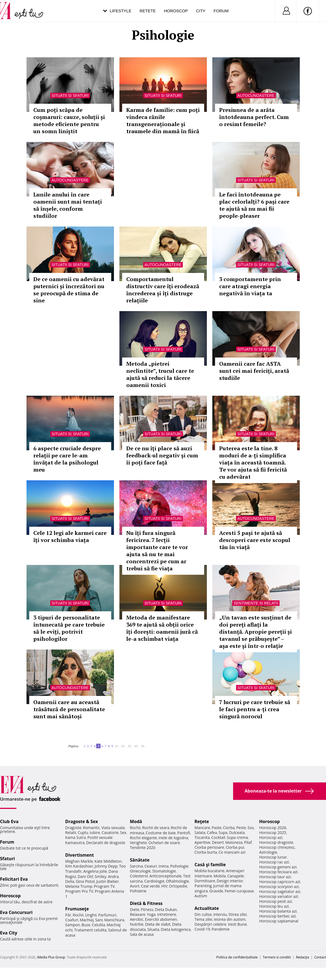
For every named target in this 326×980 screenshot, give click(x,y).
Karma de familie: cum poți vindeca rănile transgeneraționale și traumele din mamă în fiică (163, 120)
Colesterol (139, 876)
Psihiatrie (138, 891)
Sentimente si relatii (256, 603)
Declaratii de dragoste (106, 843)
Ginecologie (140, 871)
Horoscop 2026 (273, 828)
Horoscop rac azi (274, 862)
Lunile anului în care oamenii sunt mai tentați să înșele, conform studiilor (68, 205)
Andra (113, 876)
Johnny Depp (106, 866)
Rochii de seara (156, 828)
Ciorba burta (206, 852)
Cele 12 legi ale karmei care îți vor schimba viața (70, 536)
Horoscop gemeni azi (278, 867)
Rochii (78, 915)
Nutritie (137, 924)
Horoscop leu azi (274, 906)
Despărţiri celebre (210, 924)
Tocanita (202, 837)
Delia (70, 881)
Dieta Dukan (166, 909)
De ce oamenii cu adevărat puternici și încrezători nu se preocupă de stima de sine (69, 290)
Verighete (138, 843)
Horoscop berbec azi (277, 916)
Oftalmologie (177, 881)
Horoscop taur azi (275, 877)
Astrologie (268, 852)
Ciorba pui (235, 847)
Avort (135, 886)
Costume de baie (161, 833)
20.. (124, 746)
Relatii (71, 832)
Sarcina (136, 866)
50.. (143, 746)
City (201, 11)
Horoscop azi (271, 837)
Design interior (230, 881)
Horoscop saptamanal (279, 921)
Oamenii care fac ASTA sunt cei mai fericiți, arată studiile (254, 371)
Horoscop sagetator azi (280, 891)
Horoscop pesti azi (275, 901)
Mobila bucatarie (210, 871)
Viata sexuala (113, 828)
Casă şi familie (210, 865)
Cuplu (83, 832)
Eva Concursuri (16, 912)
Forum (221, 11)
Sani (99, 920)
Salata (200, 832)
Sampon (73, 925)
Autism (201, 896)
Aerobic (137, 919)
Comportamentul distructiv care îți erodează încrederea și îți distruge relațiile (163, 290)
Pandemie (221, 929)
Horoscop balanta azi (278, 911)
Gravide (216, 891)
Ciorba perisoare (209, 847)
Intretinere (167, 914)
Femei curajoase (239, 891)
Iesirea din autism (230, 919)
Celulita (99, 925)
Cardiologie (154, 881)
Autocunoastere (256, 96)
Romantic (92, 828)
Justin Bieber (107, 881)
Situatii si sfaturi (70, 96)
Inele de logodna (173, 838)
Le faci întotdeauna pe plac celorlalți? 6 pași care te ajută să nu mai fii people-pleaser (254, 205)
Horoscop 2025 (273, 832)
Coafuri (72, 920)
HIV (164, 886)
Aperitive (202, 842)
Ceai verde (150, 886)
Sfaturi (7, 859)
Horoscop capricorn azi (280, 882)
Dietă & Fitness (146, 903)
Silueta (153, 929)
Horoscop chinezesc (277, 847)
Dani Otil (85, 876)
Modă (136, 821)
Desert (218, 842)
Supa (223, 832)
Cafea (212, 832)
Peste (241, 828)
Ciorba (229, 828)
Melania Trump (79, 886)
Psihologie (179, 866)
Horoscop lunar (273, 857)
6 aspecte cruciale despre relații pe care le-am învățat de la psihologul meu (67, 459)
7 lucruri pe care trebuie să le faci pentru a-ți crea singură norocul (255, 709)
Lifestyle (121, 11)
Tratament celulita (91, 930)
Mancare (202, 828)
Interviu (220, 914)
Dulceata (237, 832)
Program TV (104, 886)
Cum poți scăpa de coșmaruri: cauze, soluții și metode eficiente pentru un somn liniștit (69, 120)
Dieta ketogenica (176, 929)
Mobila (220, 876)
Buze (86, 925)
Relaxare (138, 914)
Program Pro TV (79, 891)
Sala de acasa (142, 934)
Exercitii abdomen (161, 919)
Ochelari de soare (164, 843)
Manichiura (114, 920)
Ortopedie (178, 886)
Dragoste (73, 828)
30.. (130, 746)
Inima (164, 866)
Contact (320, 957)
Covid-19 (202, 929)
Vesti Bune (237, 924)
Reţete (202, 821)
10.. (117, 746)
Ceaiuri (151, 866)
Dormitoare (205, 881)
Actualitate (207, 908)
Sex (123, 832)
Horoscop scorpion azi (279, 887)
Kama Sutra (76, 837)
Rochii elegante (143, 838)
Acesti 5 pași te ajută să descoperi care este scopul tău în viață (255, 540)
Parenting (203, 886)
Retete (148, 11)
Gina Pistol (85, 881)
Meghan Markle (79, 861)
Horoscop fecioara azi (278, 872)
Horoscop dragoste (276, 842)
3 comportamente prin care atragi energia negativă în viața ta (250, 286)
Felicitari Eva (14, 879)
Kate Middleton (108, 861)
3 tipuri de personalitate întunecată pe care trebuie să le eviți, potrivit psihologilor (69, 628)
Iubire (95, 832)
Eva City (9, 933)
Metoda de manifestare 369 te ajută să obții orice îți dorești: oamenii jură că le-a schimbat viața (162, 628)
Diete (134, 909)
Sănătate (140, 860)
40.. (137, 746)
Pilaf (248, 842)
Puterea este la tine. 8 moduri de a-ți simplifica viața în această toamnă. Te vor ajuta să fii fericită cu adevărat (253, 462)
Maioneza (234, 842)
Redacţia (302, 957)
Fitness (147, 909)
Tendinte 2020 (143, 848)
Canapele (236, 876)
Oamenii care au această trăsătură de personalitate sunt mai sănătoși (69, 709)
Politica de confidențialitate (237, 957)
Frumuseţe (77, 909)
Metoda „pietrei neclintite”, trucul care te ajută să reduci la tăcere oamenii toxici (160, 374)
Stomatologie (164, 871)
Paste (217, 828)
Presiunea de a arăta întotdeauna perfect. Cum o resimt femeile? (254, 117)
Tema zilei (203, 919)
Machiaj (87, 920)
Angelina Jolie (95, 871)
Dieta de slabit (158, 924)
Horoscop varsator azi (278, 896)
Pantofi (184, 833)
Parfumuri (107, 915)
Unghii (91, 915)
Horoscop (176, 11)
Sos (251, 828)
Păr (68, 915)
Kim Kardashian (79, 866)
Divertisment (80, 855)
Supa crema (237, 837)
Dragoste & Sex (82, 821)
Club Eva (9, 821)
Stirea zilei (237, 914)
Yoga (151, 914)
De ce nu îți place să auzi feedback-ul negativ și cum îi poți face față (162, 455)
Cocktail (218, 837)
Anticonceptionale (166, 876)
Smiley (100, 876)
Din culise (203, 914)
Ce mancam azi (232, 852)
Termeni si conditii (277, 957)
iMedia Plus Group (51, 957)
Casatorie (110, 832)
